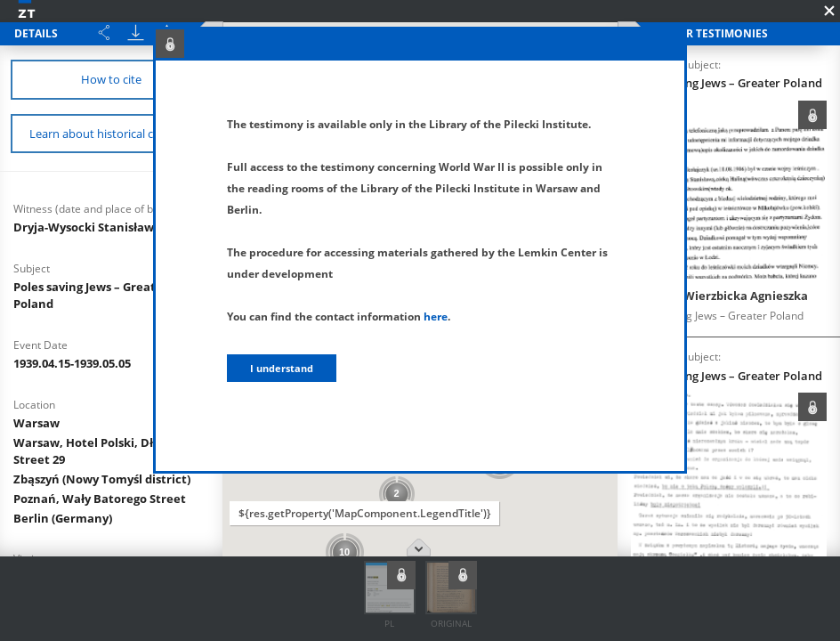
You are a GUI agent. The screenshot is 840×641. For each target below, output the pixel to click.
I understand (282, 368)
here (436, 316)
